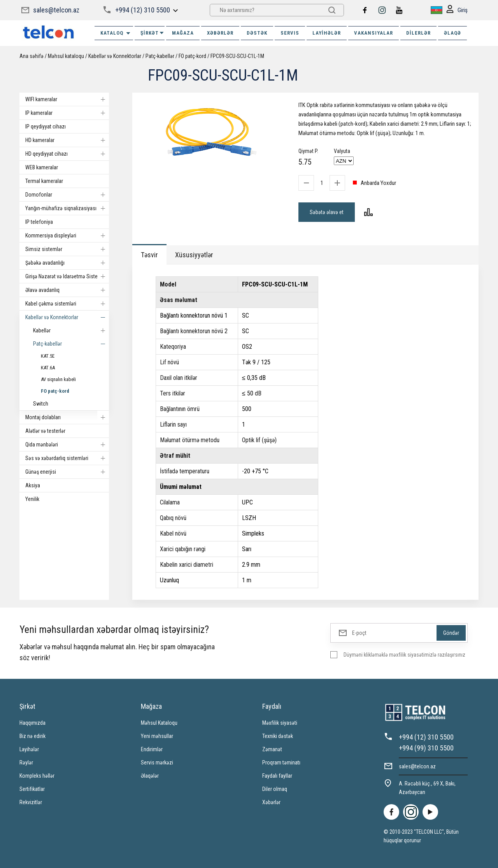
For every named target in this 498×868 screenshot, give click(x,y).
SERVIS (290, 33)
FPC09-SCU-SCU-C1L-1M (237, 56)
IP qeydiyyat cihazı (46, 127)
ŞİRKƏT (153, 33)
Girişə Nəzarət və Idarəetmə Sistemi (67, 276)
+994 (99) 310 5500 (426, 748)
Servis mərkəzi (157, 763)
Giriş (457, 10)
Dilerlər (418, 33)
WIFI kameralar (67, 99)
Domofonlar (67, 195)
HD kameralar (67, 140)
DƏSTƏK (257, 33)
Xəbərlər (271, 802)
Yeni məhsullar (157, 736)
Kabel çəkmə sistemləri (67, 304)
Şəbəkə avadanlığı (67, 263)
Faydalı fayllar (277, 776)
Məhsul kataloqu (66, 56)
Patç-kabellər (160, 56)
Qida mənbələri (67, 445)
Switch (41, 404)
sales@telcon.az (56, 10)
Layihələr (327, 33)
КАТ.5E (48, 356)
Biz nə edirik (32, 736)
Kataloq (116, 33)
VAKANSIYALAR (373, 33)
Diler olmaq (275, 789)
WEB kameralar (42, 167)
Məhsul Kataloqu (159, 723)
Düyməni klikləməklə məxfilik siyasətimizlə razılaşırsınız (404, 655)
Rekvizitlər (31, 802)
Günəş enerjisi (67, 472)
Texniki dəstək (278, 736)
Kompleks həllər (37, 776)
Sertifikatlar (32, 789)
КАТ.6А (48, 368)
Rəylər (26, 763)
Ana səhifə (32, 56)
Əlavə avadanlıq (67, 290)
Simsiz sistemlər (67, 249)
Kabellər (71, 330)
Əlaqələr (150, 776)
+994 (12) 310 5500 (143, 10)
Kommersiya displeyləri (67, 235)
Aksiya (33, 485)
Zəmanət (272, 749)
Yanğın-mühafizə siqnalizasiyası (67, 208)
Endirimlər (152, 749)
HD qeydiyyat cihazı (67, 154)
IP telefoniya (39, 222)
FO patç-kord (192, 56)
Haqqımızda (32, 723)
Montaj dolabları (67, 417)
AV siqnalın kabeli (58, 379)
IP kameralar (67, 113)
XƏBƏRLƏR (220, 33)
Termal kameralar (44, 181)
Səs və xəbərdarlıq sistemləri (67, 458)
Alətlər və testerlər (45, 431)
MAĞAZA (183, 33)
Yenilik (32, 499)
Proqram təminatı (281, 763)
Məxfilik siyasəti (280, 723)
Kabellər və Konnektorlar (115, 56)
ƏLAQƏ (452, 33)
